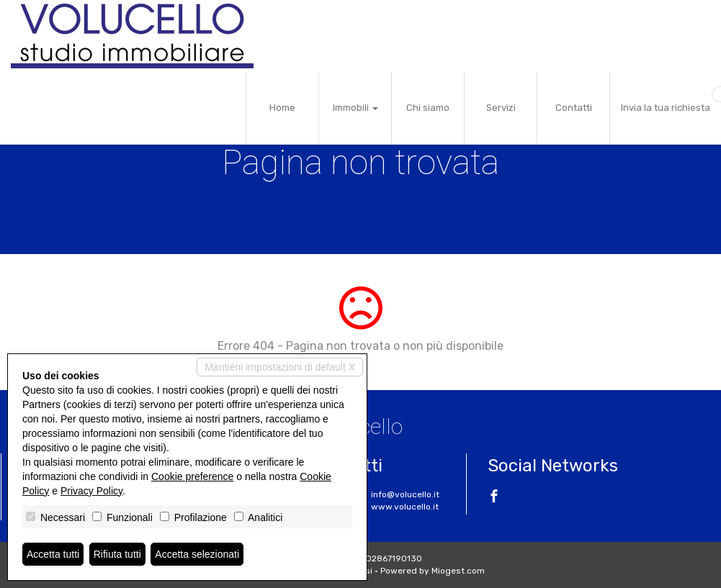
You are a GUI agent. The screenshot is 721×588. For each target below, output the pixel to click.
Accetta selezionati (197, 554)
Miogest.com (458, 571)
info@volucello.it (405, 494)
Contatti (574, 108)
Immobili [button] (355, 108)
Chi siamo (428, 108)
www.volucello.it (405, 507)
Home (282, 108)
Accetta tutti (53, 554)
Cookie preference (192, 476)
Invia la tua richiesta (666, 108)
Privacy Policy (91, 491)
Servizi (501, 108)
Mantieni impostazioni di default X (280, 367)
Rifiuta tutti (117, 554)
